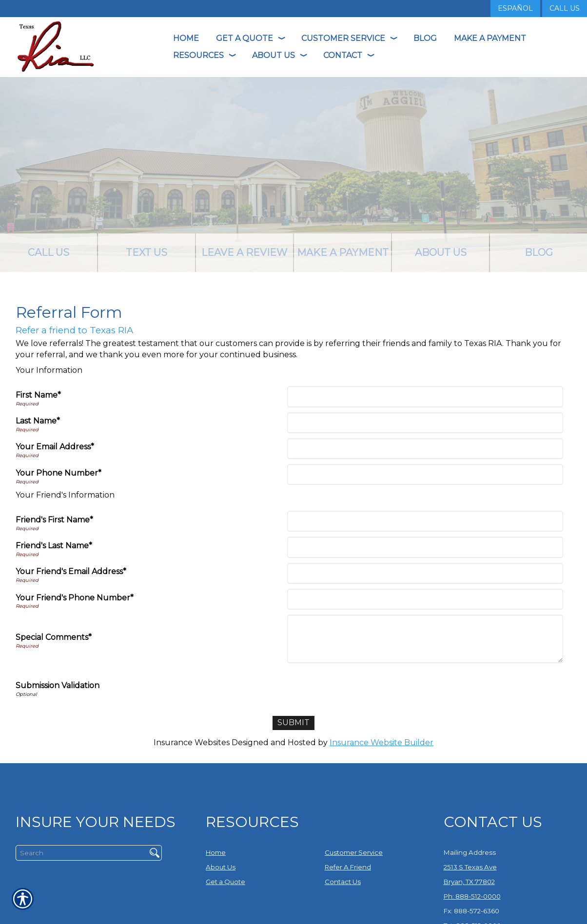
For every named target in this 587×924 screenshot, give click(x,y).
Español (515, 8)
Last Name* (38, 421)
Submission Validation (58, 685)
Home (216, 852)
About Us (221, 867)
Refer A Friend (348, 867)
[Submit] (293, 723)
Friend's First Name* (54, 520)
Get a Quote (225, 882)
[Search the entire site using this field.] (78, 853)
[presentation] (363, 687)
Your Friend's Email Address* (71, 571)
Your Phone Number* (59, 473)
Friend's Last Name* (54, 546)
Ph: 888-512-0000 (472, 896)
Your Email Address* (55, 447)
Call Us (565, 8)
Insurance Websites (192, 742)
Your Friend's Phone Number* (75, 598)
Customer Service (354, 852)
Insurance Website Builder (382, 742)
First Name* (38, 395)
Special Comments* (54, 637)
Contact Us (343, 882)
